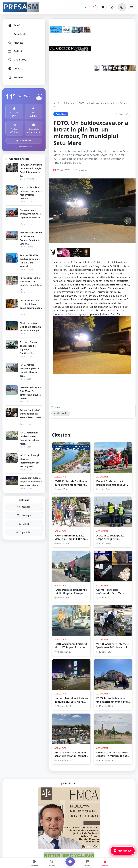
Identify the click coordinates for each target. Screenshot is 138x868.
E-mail (24, 524)
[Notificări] (94, 7)
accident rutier (61, 413)
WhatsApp (24, 515)
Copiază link (24, 532)
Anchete (16, 43)
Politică (15, 51)
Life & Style (17, 60)
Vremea (15, 77)
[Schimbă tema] (122, 7)
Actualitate (17, 34)
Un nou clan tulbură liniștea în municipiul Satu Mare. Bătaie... (31, 482)
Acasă (14, 25)
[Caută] (85, 7)
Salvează (122, 114)
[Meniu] (132, 7)
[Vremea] (112, 7)
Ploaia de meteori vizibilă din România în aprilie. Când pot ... (31, 327)
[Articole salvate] (103, 7)
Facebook (24, 507)
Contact (15, 69)
